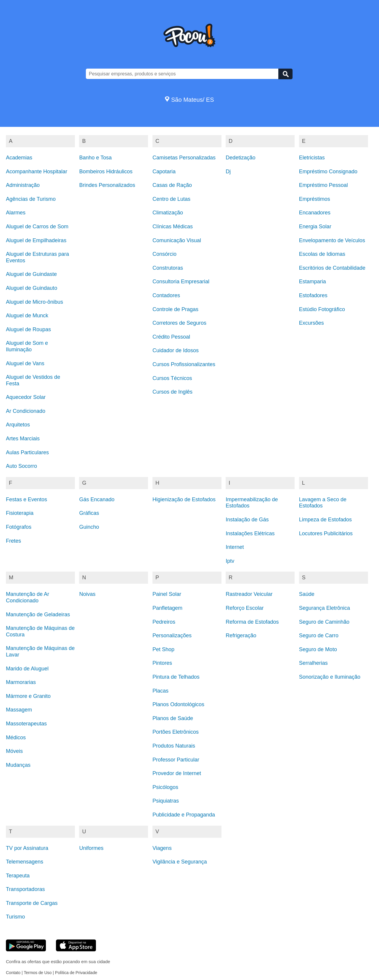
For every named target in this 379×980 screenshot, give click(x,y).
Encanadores (315, 213)
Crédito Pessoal (171, 337)
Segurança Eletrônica (325, 608)
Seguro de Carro (319, 635)
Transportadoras (25, 889)
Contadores (166, 295)
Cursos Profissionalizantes (184, 364)
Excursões (311, 323)
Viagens (162, 848)
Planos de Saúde (173, 718)
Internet (235, 547)
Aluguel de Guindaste (31, 274)
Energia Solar (315, 227)
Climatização (168, 213)
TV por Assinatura (27, 848)
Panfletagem (167, 608)
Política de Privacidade (76, 973)
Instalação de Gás (247, 520)
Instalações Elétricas (250, 533)
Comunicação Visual (177, 240)
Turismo (15, 917)
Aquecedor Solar (26, 397)
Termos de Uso (38, 973)
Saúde (307, 594)
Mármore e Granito (28, 696)
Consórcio (164, 254)
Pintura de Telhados (176, 677)
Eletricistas (312, 158)
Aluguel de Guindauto (32, 288)
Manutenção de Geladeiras (38, 614)
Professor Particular (176, 760)
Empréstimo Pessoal (323, 185)
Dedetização (240, 158)
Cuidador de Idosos (176, 350)
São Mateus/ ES (189, 100)
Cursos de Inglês (172, 392)
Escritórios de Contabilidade (332, 268)
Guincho (89, 527)
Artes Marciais (23, 439)
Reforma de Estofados (252, 622)
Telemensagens (25, 862)
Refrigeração (241, 635)
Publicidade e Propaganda (184, 815)
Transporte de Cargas (32, 903)
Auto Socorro (21, 466)
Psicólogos (165, 787)
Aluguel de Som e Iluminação (27, 346)
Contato (13, 973)
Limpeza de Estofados (325, 520)
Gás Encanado (97, 499)
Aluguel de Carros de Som (37, 227)
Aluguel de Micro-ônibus (34, 302)
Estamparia (313, 282)
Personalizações (172, 635)
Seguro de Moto (318, 649)
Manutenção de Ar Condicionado (28, 597)
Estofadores (313, 295)
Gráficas (89, 513)
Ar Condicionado (26, 411)
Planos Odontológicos (178, 704)
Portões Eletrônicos (176, 732)
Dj (228, 172)
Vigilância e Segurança (180, 862)
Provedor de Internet (177, 773)
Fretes (13, 541)
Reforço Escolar (245, 608)
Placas (160, 691)
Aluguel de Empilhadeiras (36, 240)
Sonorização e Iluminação (330, 677)
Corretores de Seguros (179, 323)
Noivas (87, 594)
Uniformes (91, 848)
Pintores (162, 663)
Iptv (230, 561)
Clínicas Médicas (173, 227)
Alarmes (16, 213)
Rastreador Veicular (249, 594)
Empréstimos (315, 199)
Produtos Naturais (174, 746)
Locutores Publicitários (326, 533)
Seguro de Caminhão (324, 622)
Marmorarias (21, 682)
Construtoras (168, 268)
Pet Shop (163, 649)
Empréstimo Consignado (328, 172)
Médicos (16, 738)
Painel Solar (167, 594)
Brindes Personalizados (107, 185)
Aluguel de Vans (25, 363)
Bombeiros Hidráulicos (106, 172)
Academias (19, 158)
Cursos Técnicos (172, 378)
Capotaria (164, 172)
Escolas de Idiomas (322, 254)
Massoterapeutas (26, 724)
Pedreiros (164, 622)
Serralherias (313, 663)
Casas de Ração (172, 185)
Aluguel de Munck (27, 316)
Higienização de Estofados (184, 499)
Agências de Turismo (31, 199)
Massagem (19, 710)
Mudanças (18, 765)
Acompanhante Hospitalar (37, 172)
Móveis (14, 751)
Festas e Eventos (27, 499)
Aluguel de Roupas (28, 329)
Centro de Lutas (171, 199)
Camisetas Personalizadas (184, 158)
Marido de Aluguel (27, 669)
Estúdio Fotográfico (322, 309)
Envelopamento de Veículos (332, 240)
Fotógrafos (19, 527)
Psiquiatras (166, 801)
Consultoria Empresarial (181, 282)
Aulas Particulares (27, 452)
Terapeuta (18, 876)
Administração (23, 185)
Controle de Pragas (175, 309)
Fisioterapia (20, 513)
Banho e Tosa (95, 158)
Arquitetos (18, 425)
